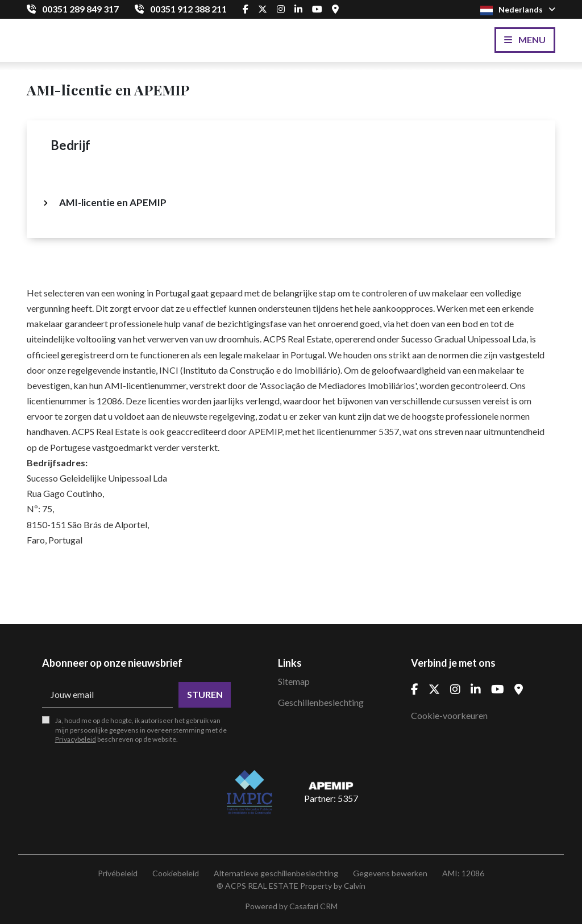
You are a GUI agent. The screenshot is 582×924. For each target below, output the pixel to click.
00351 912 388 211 (188, 9)
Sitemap (294, 681)
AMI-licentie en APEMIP (113, 202)
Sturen (205, 694)
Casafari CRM (313, 906)
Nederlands (518, 10)
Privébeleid (118, 873)
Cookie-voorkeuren (449, 715)
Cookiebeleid (176, 873)
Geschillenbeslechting (321, 702)
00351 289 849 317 (80, 9)
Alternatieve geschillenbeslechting (276, 873)
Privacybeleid (76, 739)
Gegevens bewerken (390, 873)
